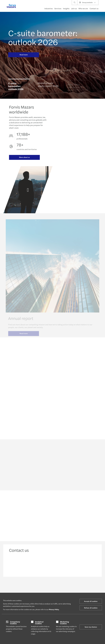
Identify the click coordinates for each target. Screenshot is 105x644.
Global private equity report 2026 (48, 85)
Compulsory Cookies (15, 623)
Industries (49, 8)
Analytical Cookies (39, 623)
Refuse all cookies (91, 608)
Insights (66, 8)
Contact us (94, 8)
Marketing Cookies (64, 623)
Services (58, 8)
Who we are (83, 8)
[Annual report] (28, 192)
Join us (74, 8)
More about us (24, 158)
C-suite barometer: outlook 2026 (43, 37)
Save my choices (91, 627)
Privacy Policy (54, 609)
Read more (24, 55)
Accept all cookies (91, 601)
